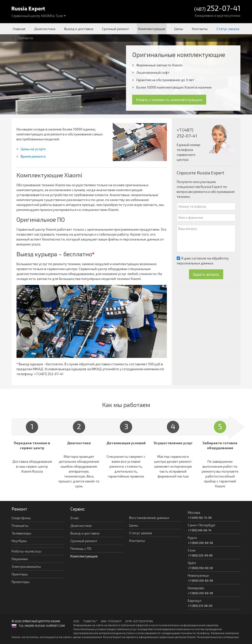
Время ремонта (33, 156)
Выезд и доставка (79, 29)
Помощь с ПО (81, 548)
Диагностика (45, 29)
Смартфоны (21, 518)
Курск (192, 538)
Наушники (20, 559)
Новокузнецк (198, 575)
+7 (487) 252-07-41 (49, 374)
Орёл (192, 563)
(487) (217, 9)
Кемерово (196, 588)
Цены (179, 29)
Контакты (200, 29)
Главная (19, 29)
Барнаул (195, 600)
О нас (75, 518)
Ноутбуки (19, 541)
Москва (194, 512)
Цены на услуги (33, 149)
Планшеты (20, 525)
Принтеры (20, 574)
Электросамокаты (26, 566)
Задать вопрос (206, 274)
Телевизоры (21, 533)
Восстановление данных (149, 518)
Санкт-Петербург (202, 525)
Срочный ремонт (116, 29)
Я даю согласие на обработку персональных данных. (203, 261)
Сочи (192, 550)
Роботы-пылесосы (26, 551)
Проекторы (21, 582)
